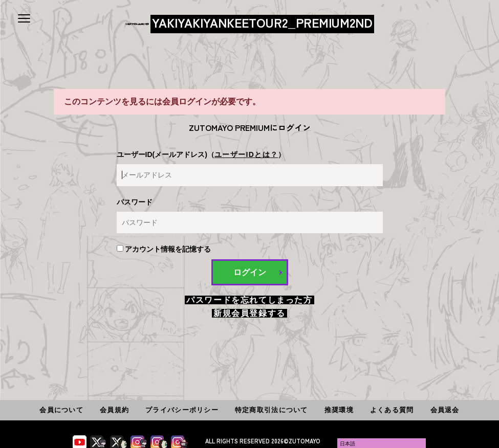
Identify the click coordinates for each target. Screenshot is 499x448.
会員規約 (114, 410)
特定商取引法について (272, 410)
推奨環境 (339, 410)
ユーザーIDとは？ (246, 154)
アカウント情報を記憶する (164, 249)
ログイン (250, 272)
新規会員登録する (249, 313)
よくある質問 (392, 410)
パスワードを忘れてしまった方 (249, 300)
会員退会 (445, 410)
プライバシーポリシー (182, 410)
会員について (61, 410)
